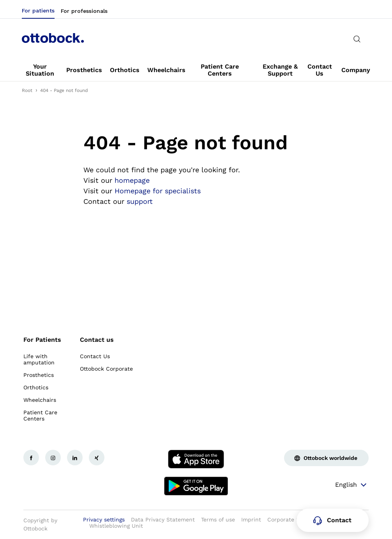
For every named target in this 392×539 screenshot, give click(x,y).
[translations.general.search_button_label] (357, 39)
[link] (40, 70)
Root (27, 90)
